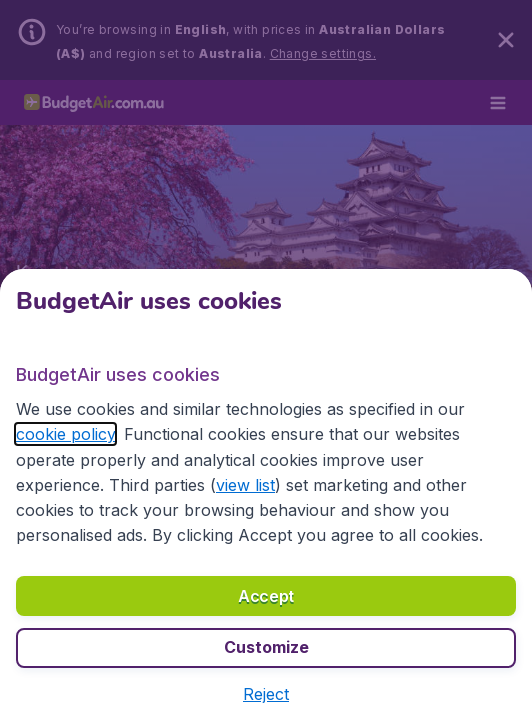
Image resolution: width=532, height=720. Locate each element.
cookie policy (65, 434)
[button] (266, 694)
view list (245, 485)
